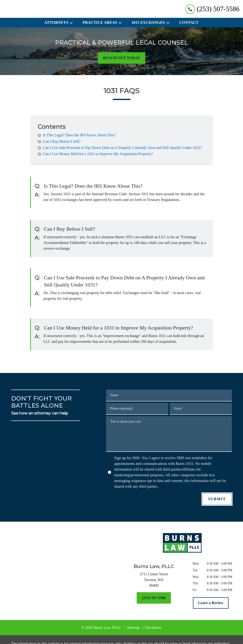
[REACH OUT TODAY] (121, 58)
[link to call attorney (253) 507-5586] (212, 9)
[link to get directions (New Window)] (154, 581)
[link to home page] (182, 543)
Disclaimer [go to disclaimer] (153, 627)
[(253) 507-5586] (154, 598)
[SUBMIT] (217, 499)
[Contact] (189, 23)
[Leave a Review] (211, 603)
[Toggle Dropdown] (73, 23)
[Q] (79, 135)
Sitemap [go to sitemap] (133, 627)
